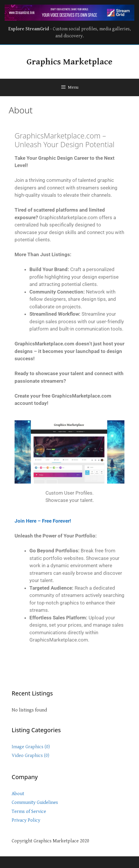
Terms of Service (29, 811)
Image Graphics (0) (31, 747)
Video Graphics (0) (30, 755)
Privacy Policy (26, 820)
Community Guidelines (35, 802)
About (18, 794)
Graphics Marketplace (69, 62)
